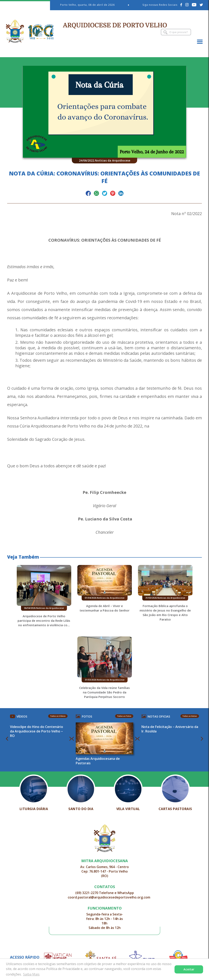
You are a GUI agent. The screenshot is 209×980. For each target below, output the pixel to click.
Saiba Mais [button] (31, 974)
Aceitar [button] (189, 969)
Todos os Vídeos (58, 716)
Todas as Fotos (124, 716)
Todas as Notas (189, 716)
